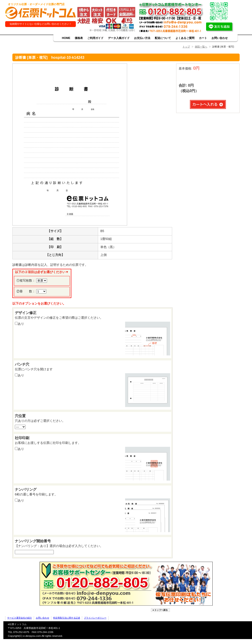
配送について (163, 38)
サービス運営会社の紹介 (20, 618)
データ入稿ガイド (119, 38)
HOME (66, 38)
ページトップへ (161, 610)
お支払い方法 (142, 38)
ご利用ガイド (95, 38)
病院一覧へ (201, 47)
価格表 (79, 38)
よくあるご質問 (185, 38)
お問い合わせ (220, 38)
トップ (186, 47)
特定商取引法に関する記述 (67, 618)
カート (203, 38)
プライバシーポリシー (95, 618)
